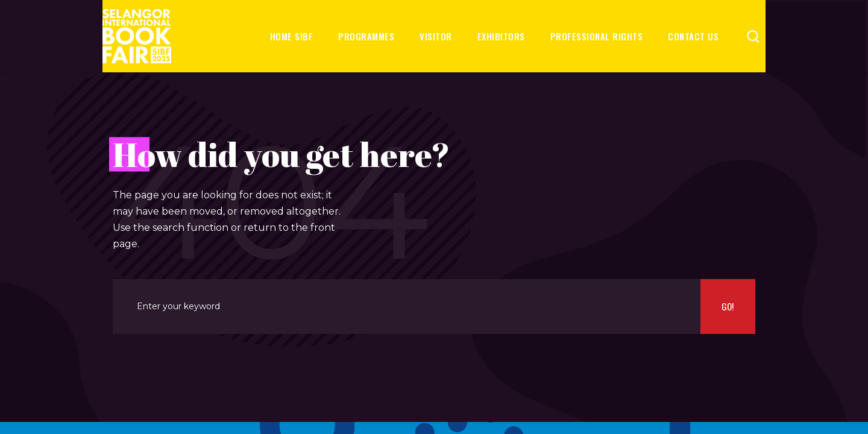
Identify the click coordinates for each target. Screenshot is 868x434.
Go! (728, 306)
